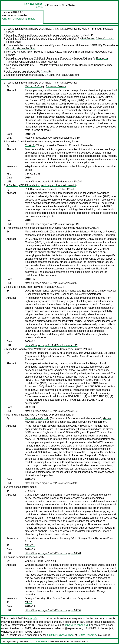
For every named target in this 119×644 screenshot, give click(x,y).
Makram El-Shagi (92, 29)
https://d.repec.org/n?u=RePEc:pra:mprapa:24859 (53, 610)
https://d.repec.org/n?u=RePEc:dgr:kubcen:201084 (54, 182)
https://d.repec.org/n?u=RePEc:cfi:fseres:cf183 (51, 411)
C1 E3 (28, 602)
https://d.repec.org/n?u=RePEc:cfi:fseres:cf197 (51, 345)
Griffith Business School (61, 635)
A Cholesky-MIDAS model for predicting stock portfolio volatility (42, 39)
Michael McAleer (26, 49)
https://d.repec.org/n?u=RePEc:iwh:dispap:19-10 (52, 138)
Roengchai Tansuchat (37, 353)
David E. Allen (76, 52)
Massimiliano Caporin (91, 65)
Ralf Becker (88, 39)
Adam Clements (105, 39)
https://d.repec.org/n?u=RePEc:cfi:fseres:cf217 (51, 283)
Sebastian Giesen (56, 86)
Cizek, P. (88, 35)
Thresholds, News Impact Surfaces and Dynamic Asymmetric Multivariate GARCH (53, 45)
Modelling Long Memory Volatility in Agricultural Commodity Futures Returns (49, 58)
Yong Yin (6, 19)
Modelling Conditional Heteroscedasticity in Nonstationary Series (43, 35)
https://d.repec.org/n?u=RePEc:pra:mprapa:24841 (53, 553)
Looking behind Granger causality (25, 75)
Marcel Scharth (61, 294)
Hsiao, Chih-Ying (70, 75)
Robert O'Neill (14, 42)
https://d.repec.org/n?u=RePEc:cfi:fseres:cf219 (51, 483)
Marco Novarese (42, 628)
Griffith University (87, 635)
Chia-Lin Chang (28, 62)
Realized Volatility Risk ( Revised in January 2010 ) (35, 52)
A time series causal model (21, 72)
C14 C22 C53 (33, 174)
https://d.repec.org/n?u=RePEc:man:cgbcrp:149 (52, 224)
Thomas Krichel (40, 641)
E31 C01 (30, 545)
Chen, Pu (46, 72)
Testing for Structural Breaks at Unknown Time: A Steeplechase (42, 29)
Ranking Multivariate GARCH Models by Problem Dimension (40, 65)
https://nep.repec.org (76, 625)
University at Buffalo (24, 19)
